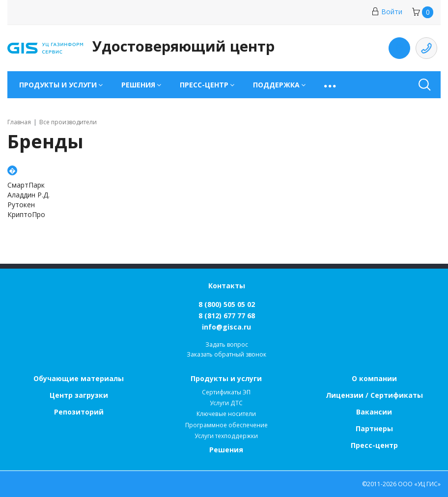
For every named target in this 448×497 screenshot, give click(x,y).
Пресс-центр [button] (204, 85)
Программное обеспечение (226, 425)
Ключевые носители (226, 414)
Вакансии (374, 412)
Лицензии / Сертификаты (374, 395)
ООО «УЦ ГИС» (419, 484)
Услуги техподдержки (226, 436)
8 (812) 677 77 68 (227, 316)
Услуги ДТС (226, 403)
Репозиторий (79, 412)
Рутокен (21, 205)
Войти (387, 12)
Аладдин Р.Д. (28, 195)
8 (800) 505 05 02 (227, 304)
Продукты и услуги (226, 378)
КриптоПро (26, 214)
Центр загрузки (79, 395)
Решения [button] (138, 85)
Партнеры (374, 428)
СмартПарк (26, 185)
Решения (226, 450)
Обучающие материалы (79, 378)
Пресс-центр (374, 445)
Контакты (227, 286)
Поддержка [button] (276, 85)
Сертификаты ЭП (226, 392)
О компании (374, 378)
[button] (331, 85)
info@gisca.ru (226, 327)
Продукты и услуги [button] (58, 85)
